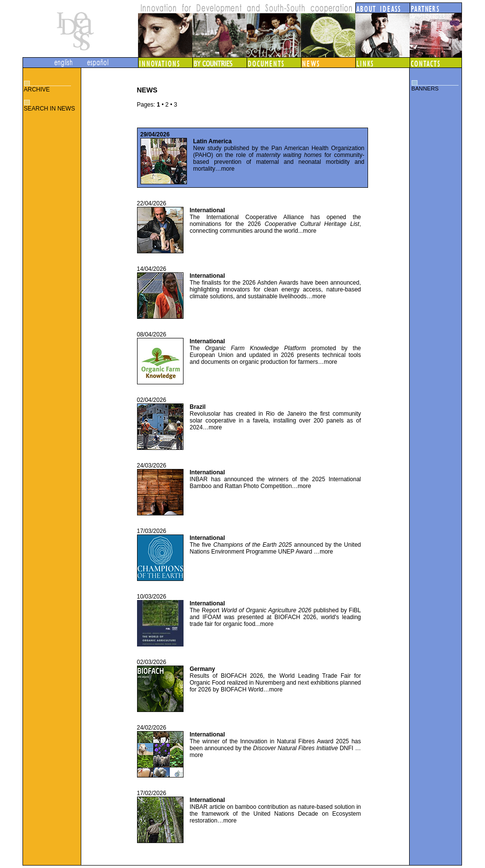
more (228, 169)
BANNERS (425, 89)
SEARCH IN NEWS (50, 109)
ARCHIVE (37, 89)
